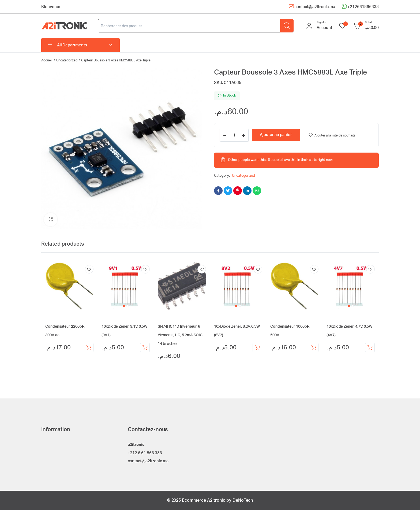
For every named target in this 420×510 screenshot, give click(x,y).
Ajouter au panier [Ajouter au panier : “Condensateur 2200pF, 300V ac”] (89, 348)
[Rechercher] (287, 26)
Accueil (47, 60)
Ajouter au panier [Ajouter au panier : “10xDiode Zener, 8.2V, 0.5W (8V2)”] (257, 348)
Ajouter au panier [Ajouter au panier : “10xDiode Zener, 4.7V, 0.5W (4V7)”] (370, 348)
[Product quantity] (234, 135)
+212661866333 (363, 7)
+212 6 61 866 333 (145, 453)
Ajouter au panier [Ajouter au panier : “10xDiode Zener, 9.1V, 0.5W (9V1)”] (145, 348)
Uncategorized (67, 60)
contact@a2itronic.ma (315, 7)
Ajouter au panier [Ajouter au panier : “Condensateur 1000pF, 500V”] (314, 348)
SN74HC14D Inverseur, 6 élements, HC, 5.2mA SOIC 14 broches (180, 335)
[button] (51, 220)
